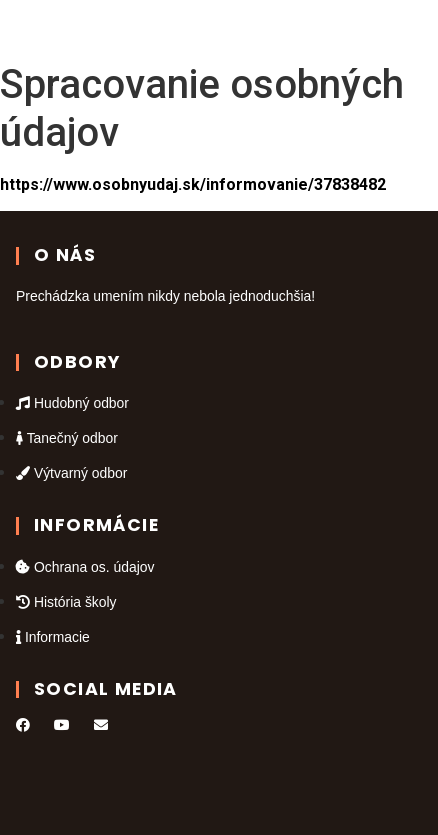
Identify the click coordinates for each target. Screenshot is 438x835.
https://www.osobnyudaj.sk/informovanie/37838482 (193, 184)
